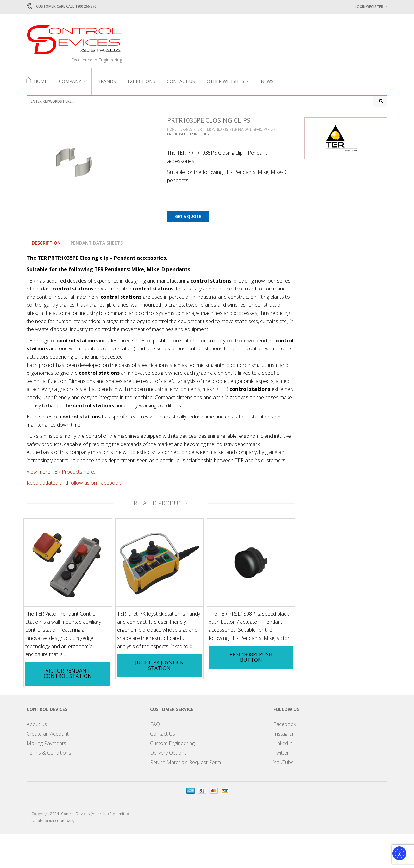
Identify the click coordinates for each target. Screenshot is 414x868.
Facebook (285, 725)
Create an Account (48, 735)
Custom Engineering (172, 744)
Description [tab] (46, 244)
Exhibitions (141, 81)
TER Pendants (217, 131)
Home (36, 81)
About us (37, 725)
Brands (107, 81)
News (267, 81)
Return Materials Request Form (185, 763)
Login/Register (369, 6)
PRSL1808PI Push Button (251, 658)
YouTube (284, 763)
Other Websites (226, 81)
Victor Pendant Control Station (68, 675)
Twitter (281, 754)
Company (70, 81)
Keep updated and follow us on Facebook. (74, 484)
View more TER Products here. (61, 473)
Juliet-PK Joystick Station (159, 667)
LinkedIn (283, 744)
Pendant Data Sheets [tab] (97, 244)
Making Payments (46, 744)
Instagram (285, 735)
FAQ (155, 725)
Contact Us (181, 81)
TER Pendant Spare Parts (252, 131)
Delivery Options (168, 754)
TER (199, 131)
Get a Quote (188, 217)
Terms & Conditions (49, 754)
